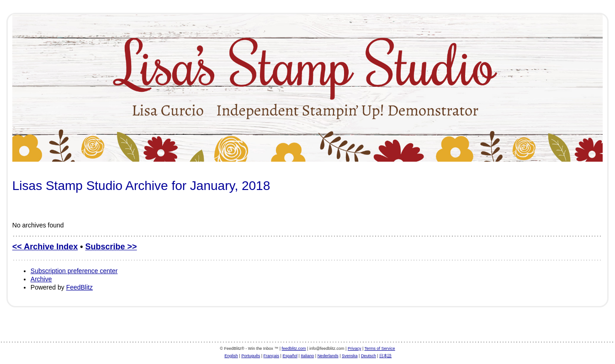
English (231, 356)
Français (272, 356)
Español (290, 356)
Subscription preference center (74, 271)
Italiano (307, 356)
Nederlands (328, 356)
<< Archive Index (45, 247)
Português (251, 356)
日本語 (385, 356)
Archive (41, 279)
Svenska (350, 356)
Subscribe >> (111, 247)
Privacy (355, 348)
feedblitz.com (294, 348)
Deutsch (368, 356)
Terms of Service (380, 348)
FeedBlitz (80, 287)
